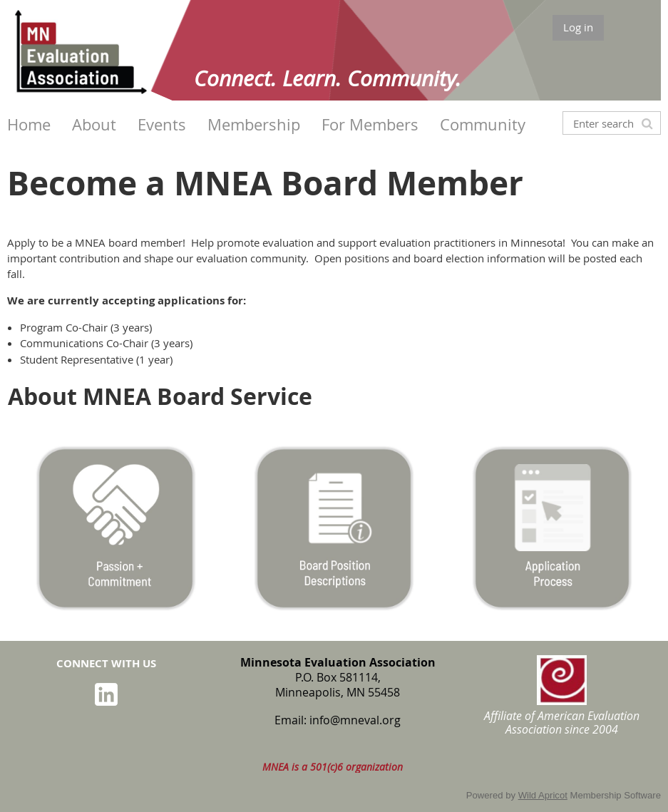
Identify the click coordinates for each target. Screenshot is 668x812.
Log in (578, 27)
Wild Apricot (543, 795)
